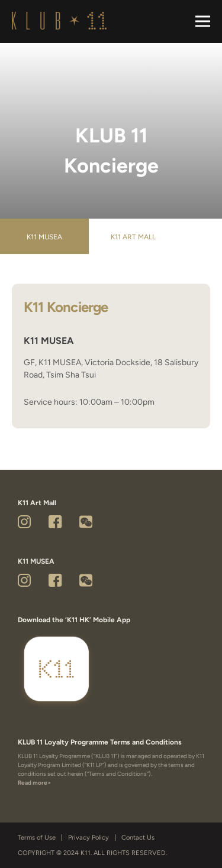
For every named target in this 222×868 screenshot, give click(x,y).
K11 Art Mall (133, 237)
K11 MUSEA (44, 237)
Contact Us (138, 838)
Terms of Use (37, 838)
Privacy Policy (89, 838)
